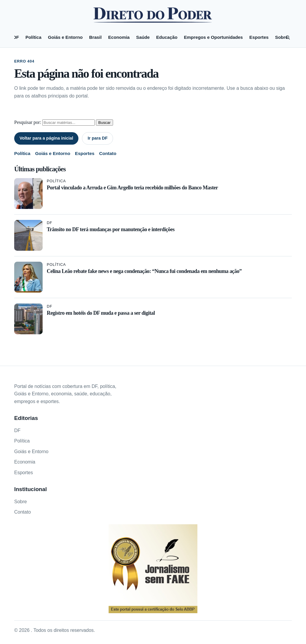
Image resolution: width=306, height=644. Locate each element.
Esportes (259, 37)
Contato (108, 153)
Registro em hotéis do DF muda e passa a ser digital (101, 313)
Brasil (95, 37)
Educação (167, 37)
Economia (119, 37)
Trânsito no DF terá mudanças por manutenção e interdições (111, 229)
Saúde (143, 37)
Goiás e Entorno (65, 37)
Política (33, 37)
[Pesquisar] (288, 37)
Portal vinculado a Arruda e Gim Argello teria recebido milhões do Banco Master (132, 188)
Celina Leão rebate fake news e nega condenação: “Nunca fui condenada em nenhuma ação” (144, 271)
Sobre (282, 37)
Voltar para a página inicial (46, 138)
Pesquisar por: (28, 122)
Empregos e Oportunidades (213, 37)
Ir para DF (98, 138)
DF (16, 37)
